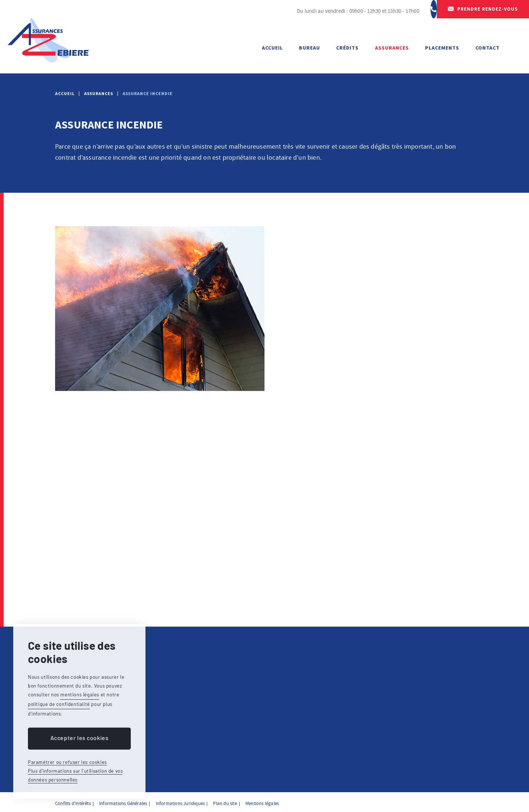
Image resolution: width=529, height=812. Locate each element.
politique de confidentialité (59, 704)
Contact (487, 48)
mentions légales (80, 695)
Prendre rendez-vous (488, 11)
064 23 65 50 (410, 11)
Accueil (272, 48)
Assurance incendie (148, 93)
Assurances (392, 48)
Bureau (310, 48)
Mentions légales (262, 801)
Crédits (347, 48)
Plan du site (225, 801)
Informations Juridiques (180, 801)
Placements (442, 48)
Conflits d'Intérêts (73, 801)
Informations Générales (123, 801)
